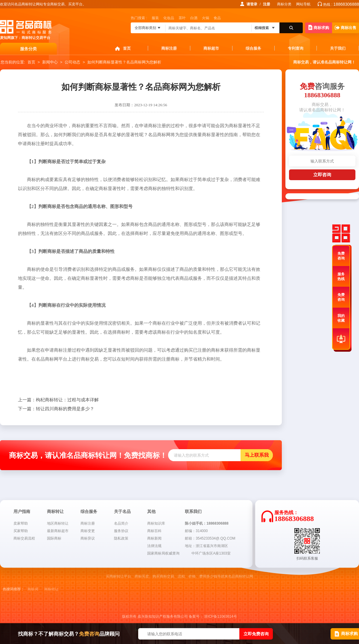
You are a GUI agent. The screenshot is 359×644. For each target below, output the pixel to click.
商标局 (33, 589)
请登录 (252, 4)
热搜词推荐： (13, 589)
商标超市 (211, 48)
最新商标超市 (58, 531)
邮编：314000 (196, 531)
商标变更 (88, 531)
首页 (127, 48)
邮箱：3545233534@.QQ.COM (210, 538)
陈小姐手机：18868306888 (207, 523)
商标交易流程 (24, 538)
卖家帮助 (21, 523)
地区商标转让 (58, 523)
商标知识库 (156, 523)
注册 (267, 4)
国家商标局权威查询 (163, 553)
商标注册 (169, 48)
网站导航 (303, 4)
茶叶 (182, 18)
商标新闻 (154, 538)
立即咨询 (322, 175)
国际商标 (54, 538)
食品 (217, 18)
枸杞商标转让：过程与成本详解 (58, 400)
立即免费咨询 (256, 634)
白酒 (194, 18)
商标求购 (319, 27)
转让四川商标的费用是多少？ (56, 409)
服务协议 (121, 531)
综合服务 (253, 48)
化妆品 (169, 18)
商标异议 (88, 538)
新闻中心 (50, 62)
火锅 (206, 18)
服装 (155, 18)
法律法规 (154, 546)
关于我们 (338, 48)
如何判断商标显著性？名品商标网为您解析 (124, 62)
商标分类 (284, 4)
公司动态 (72, 62)
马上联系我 (257, 455)
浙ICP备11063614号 (220, 616)
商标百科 (154, 531)
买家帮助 (21, 531)
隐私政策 (121, 538)
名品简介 (121, 523)
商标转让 (51, 589)
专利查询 (296, 48)
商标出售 (346, 28)
